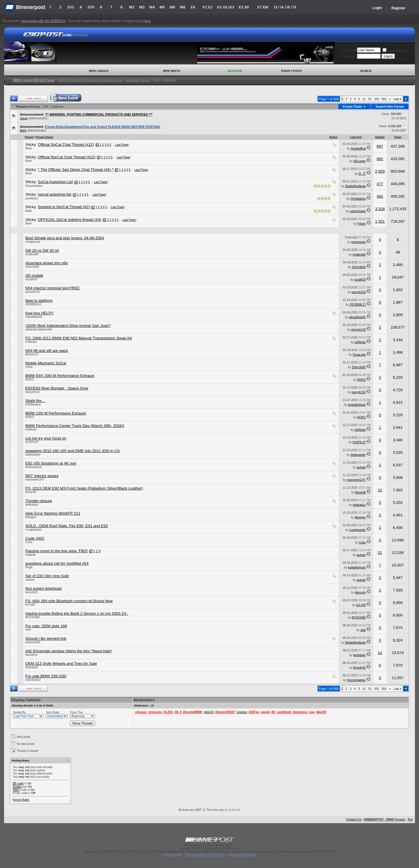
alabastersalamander (39, 329)
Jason (24, 118)
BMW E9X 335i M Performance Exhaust (60, 376)
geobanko (359, 655)
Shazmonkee (34, 186)
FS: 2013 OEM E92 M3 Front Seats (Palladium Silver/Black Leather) (84, 488)
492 (380, 196)
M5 (162, 7)
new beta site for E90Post (43, 21)
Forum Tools (352, 107)
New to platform (39, 301)
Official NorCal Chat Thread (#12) (67, 157)
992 (380, 159)
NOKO (30, 379)
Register (398, 8)
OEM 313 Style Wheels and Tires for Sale (61, 664)
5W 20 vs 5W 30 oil (42, 250)
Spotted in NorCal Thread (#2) (64, 207)
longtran (242, 712)
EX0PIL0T (32, 442)
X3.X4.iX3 (226, 7)
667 (380, 146)
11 (364, 99)
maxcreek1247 (35, 480)
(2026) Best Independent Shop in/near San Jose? (68, 326)
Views (398, 137)
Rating (333, 137)
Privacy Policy (173, 855)
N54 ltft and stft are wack (47, 351)
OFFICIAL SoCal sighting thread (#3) (70, 220)
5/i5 (91, 7)
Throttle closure (39, 501)
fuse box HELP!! (39, 313)
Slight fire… (35, 401)
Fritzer (362, 224)
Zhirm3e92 (32, 267)
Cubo (29, 542)
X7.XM (262, 7)
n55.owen (359, 161)
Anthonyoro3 (34, 467)
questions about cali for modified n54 (57, 563)
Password (348, 56)
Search (366, 71)
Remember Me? (395, 51)
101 (377, 99)
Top (410, 820)
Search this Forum (390, 107)
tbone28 (31, 492)
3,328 (380, 209)
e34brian (31, 342)
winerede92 (33, 642)
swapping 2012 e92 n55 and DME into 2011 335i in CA (73, 451)
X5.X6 (244, 7)
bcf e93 (30, 605)
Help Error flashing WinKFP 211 (53, 513)
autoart (361, 467)
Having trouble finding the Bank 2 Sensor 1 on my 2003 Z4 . (77, 613)
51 (370, 99)
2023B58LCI (33, 304)
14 (380, 653)
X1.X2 (207, 7)
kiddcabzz (32, 505)
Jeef (28, 630)
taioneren (31, 655)
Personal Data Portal (242, 855)
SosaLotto (359, 355)
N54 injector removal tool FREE (53, 288)
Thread (29, 137)
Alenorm (360, 592)
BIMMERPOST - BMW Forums (385, 820)
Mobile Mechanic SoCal (46, 363)
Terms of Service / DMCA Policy (205, 855)
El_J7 (362, 174)
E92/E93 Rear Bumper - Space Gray (57, 388)
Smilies (17, 787)
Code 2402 (35, 538)
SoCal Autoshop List (55, 182)
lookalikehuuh (357, 405)
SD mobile (34, 276)
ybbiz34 (209, 712)
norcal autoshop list (55, 194)
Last (397, 99)
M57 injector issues (42, 476)
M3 (142, 7)
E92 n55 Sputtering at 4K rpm (51, 463)
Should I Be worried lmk (46, 638)
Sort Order (53, 712)
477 (380, 184)
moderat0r (32, 254)
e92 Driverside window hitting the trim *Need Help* (69, 651)
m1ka (29, 367)
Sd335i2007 (33, 680)
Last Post (356, 137)
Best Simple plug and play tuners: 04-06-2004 (65, 238)
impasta (30, 555)
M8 (183, 7)
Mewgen (31, 517)
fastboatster (33, 455)
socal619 (31, 279)
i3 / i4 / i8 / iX (285, 7)
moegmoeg (33, 242)
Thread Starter (45, 137)
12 (380, 490)
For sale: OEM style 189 (46, 626)
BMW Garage (99, 71)
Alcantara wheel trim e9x (47, 263)
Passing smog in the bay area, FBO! (56, 551)
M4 (152, 7)
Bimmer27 (32, 354)
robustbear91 (34, 317)
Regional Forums (138, 80)
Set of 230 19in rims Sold (47, 576)
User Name (349, 50)
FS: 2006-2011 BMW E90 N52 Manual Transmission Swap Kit (79, 338)
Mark (23, 131)
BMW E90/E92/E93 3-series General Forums (90, 80)
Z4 (193, 7)
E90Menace (33, 404)
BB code (18, 783)
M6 (172, 7)
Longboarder (34, 530)
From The (76, 712)
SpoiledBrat (358, 149)
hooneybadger (356, 680)
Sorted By (19, 712)
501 (384, 99)
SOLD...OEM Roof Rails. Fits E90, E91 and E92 (67, 526)
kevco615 (32, 592)
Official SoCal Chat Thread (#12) (66, 145)
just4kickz (32, 198)
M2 (132, 7)
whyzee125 (359, 330)
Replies (380, 137)
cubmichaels (358, 211)
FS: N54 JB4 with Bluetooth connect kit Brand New (69, 601)
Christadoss (358, 199)
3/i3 (71, 7)
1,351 (380, 221)
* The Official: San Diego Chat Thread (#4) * (76, 170)
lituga (29, 567)
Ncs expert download (43, 588)
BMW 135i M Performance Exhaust (56, 413)
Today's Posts (291, 71)
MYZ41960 (32, 617)
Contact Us (354, 820)
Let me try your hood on (46, 438)
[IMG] (16, 790)
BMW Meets (172, 71)
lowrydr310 (32, 292)
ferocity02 (32, 667)
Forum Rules (21, 800)
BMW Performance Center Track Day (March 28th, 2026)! (75, 426)
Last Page (122, 145)
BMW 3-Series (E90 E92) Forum (34, 80)
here (147, 21)
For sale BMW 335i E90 (46, 676)
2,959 (380, 171)
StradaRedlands (355, 186)
